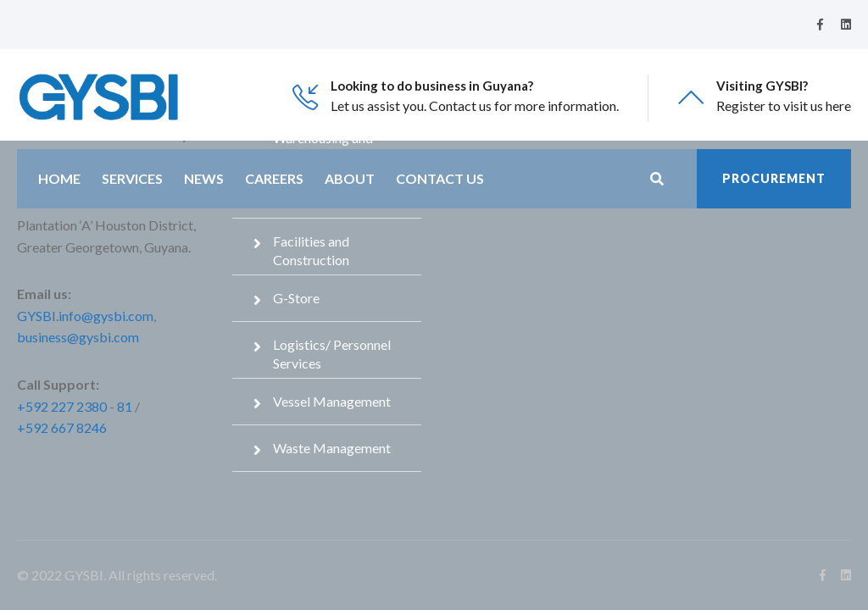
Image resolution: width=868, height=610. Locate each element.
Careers (274, 178)
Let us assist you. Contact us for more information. (475, 105)
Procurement (774, 178)
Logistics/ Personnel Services (332, 354)
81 (125, 406)
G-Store (296, 298)
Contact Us (440, 178)
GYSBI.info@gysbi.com (85, 316)
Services (132, 178)
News (204, 178)
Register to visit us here (784, 105)
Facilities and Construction (311, 250)
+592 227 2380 (62, 406)
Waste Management (332, 448)
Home (59, 178)
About (350, 178)
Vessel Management (332, 401)
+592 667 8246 (62, 427)
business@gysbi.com (78, 337)
